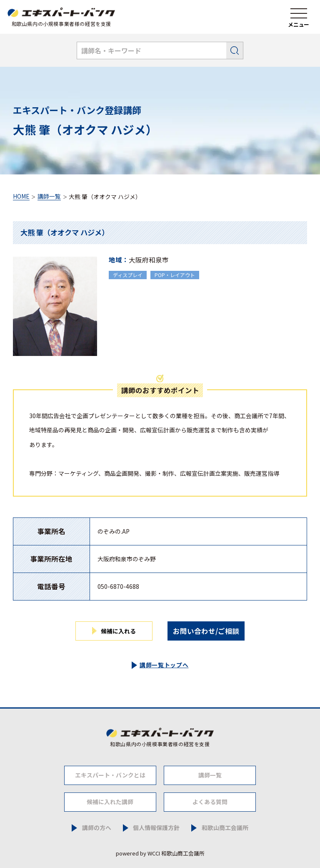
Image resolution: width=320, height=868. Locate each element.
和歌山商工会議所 (225, 828)
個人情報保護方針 (156, 828)
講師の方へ (97, 828)
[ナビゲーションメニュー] (299, 17)
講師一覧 (49, 197)
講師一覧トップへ (164, 665)
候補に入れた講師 (110, 802)
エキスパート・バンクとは (110, 775)
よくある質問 (210, 802)
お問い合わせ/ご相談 (206, 631)
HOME (21, 197)
